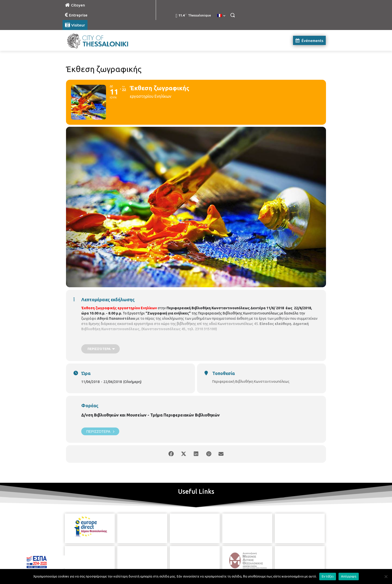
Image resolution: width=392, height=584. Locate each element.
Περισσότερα (100, 431)
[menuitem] (221, 16)
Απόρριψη (349, 576)
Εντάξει (328, 576)
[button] (232, 15)
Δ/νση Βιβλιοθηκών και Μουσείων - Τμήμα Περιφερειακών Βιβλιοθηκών (150, 415)
